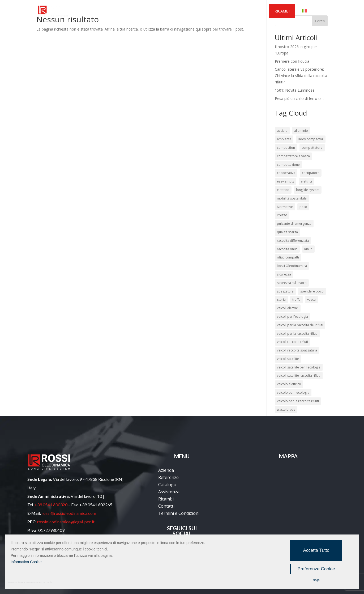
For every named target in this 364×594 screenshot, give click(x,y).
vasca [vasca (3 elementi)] (311, 300)
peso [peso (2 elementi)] (303, 207)
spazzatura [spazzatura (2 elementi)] (285, 291)
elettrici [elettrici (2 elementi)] (306, 181)
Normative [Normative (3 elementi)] (285, 207)
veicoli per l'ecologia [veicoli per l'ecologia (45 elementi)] (292, 317)
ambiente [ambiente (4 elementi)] (284, 139)
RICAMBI (282, 11)
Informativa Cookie (26, 562)
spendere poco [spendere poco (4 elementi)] (312, 291)
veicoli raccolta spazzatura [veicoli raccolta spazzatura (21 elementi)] (297, 350)
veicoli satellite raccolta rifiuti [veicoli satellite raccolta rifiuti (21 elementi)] (299, 376)
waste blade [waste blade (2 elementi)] (286, 410)
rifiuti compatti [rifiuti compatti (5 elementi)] (288, 257)
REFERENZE (140, 11)
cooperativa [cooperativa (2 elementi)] (286, 173)
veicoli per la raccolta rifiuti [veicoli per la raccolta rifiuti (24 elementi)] (297, 334)
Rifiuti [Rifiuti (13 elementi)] (308, 249)
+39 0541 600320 (51, 505)
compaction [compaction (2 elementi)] (286, 148)
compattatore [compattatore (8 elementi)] (312, 148)
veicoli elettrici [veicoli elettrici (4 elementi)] (288, 308)
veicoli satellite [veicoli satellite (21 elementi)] (288, 359)
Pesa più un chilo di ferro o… (299, 98)
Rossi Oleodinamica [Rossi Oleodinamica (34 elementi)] (292, 266)
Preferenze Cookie (316, 569)
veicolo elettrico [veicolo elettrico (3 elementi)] (289, 384)
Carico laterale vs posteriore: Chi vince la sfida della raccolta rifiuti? (301, 76)
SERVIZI (195, 11)
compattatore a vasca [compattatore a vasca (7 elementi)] (293, 156)
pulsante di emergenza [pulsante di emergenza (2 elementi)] (294, 224)
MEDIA (220, 11)
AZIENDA (109, 11)
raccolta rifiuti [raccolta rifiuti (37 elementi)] (287, 249)
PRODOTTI (166, 11)
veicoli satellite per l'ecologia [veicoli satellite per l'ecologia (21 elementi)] (299, 367)
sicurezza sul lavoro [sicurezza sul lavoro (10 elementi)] (292, 283)
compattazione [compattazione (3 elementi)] (288, 165)
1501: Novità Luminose (295, 90)
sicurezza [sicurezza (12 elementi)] (284, 274)
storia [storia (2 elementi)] (281, 300)
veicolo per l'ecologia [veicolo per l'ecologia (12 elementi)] (293, 393)
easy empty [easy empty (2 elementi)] (286, 181)
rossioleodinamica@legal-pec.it (66, 522)
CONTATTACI (250, 11)
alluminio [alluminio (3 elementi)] (301, 131)
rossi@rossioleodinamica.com (69, 513)
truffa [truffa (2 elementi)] (296, 300)
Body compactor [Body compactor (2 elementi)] (311, 139)
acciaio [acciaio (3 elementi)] (282, 131)
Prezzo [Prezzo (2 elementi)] (282, 215)
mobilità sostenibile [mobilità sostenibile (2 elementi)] (292, 198)
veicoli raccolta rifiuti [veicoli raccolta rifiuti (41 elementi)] (292, 342)
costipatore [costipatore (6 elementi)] (311, 173)
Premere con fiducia (292, 61)
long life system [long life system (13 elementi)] (308, 190)
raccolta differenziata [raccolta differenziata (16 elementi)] (293, 241)
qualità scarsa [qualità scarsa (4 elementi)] (287, 232)
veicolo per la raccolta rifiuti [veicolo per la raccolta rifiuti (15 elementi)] (298, 401)
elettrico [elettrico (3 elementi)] (283, 190)
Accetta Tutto (316, 550)
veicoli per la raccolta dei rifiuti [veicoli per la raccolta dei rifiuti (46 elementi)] (300, 325)
